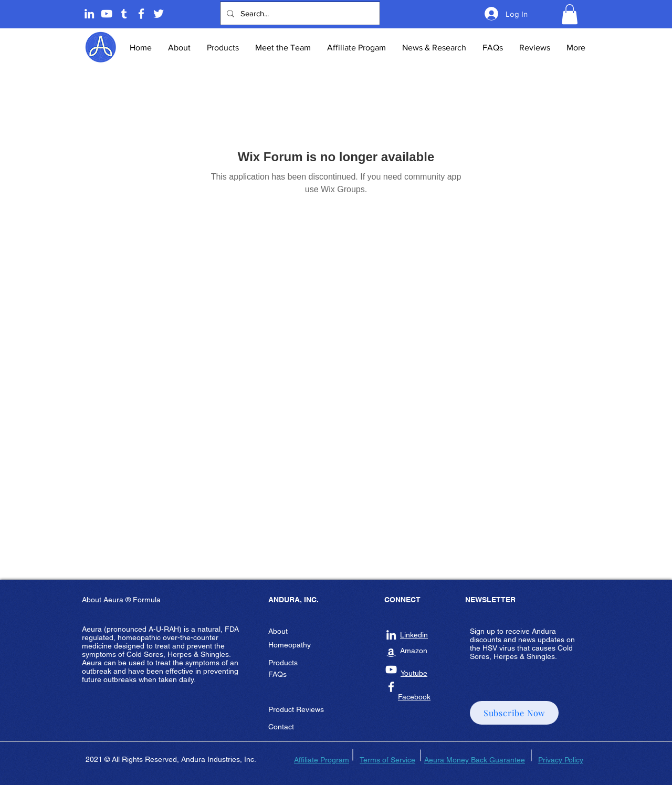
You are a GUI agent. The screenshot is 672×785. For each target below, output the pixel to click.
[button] (570, 14)
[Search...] (299, 13)
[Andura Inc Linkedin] (391, 635)
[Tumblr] (124, 14)
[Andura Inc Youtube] (391, 669)
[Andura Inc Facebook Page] (141, 14)
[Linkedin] (89, 14)
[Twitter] (159, 14)
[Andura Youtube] (107, 14)
